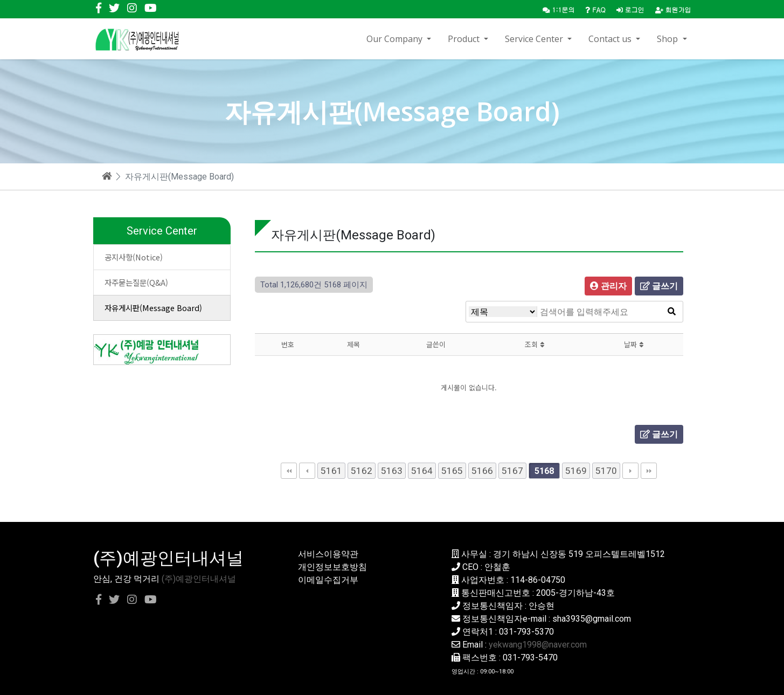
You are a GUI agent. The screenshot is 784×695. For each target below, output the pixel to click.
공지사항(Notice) (134, 257)
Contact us (611, 39)
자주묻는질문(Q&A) (136, 282)
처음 (289, 471)
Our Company (396, 39)
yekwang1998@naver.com (538, 645)
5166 (482, 471)
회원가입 (673, 9)
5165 (452, 471)
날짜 (634, 344)
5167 (512, 471)
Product (465, 39)
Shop (668, 39)
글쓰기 (659, 286)
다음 (630, 471)
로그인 (630, 9)
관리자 (608, 286)
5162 (362, 471)
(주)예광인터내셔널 (199, 579)
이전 (307, 471)
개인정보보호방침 (332, 567)
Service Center (535, 39)
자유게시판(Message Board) (153, 308)
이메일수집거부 (328, 580)
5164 (422, 471)
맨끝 (649, 471)
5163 (392, 471)
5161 (331, 471)
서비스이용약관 (328, 554)
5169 (576, 471)
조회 (535, 344)
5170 (606, 471)
